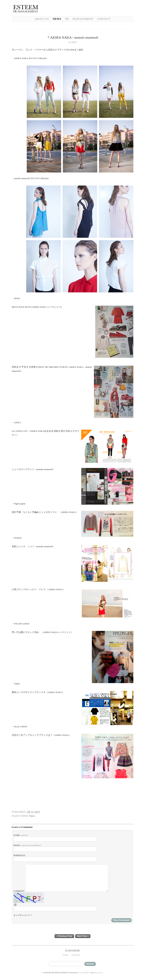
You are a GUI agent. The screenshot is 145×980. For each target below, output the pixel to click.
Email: (55, 848)
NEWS (57, 19)
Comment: (73, 903)
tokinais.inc (99, 973)
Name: (55, 838)
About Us (42, 19)
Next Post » (83, 936)
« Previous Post (64, 936)
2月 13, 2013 (33, 812)
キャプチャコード (22, 915)
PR (67, 19)
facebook (76, 955)
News (32, 816)
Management (83, 19)
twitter (66, 955)
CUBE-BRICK (85, 973)
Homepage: (55, 858)
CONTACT (104, 19)
